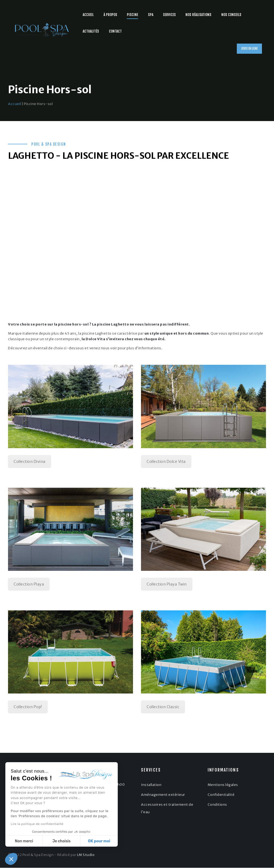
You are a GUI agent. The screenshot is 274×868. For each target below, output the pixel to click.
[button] (11, 859)
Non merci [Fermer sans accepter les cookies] (24, 841)
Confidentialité (221, 795)
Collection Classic (163, 707)
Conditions (217, 805)
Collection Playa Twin (167, 584)
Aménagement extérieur (163, 795)
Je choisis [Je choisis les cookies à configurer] (61, 841)
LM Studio (86, 855)
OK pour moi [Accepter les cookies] (99, 841)
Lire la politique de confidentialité (37, 824)
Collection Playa (29, 584)
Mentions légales (223, 785)
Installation (151, 785)
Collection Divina (30, 462)
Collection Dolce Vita (166, 462)
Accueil (15, 104)
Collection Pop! (28, 707)
